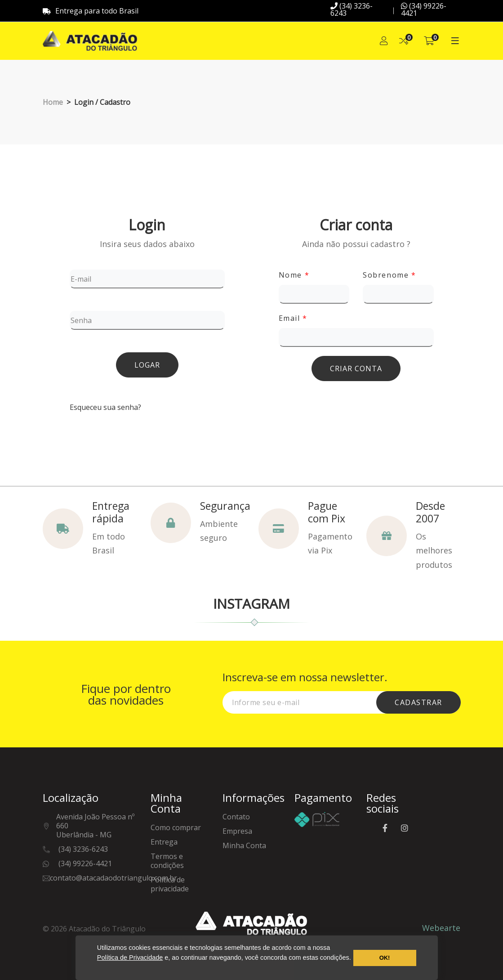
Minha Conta (244, 846)
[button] (98, 968)
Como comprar (176, 828)
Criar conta (356, 369)
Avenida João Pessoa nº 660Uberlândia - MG (95, 826)
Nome (294, 275)
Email (293, 318)
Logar (147, 365)
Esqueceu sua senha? (105, 407)
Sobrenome (389, 275)
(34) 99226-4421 (424, 9)
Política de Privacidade (130, 958)
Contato (236, 817)
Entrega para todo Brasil (91, 11)
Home (53, 102)
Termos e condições (167, 861)
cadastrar (418, 702)
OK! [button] (385, 958)
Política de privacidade (170, 884)
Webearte (441, 928)
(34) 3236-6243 (352, 9)
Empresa (237, 831)
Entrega (164, 842)
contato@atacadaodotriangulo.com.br (114, 878)
